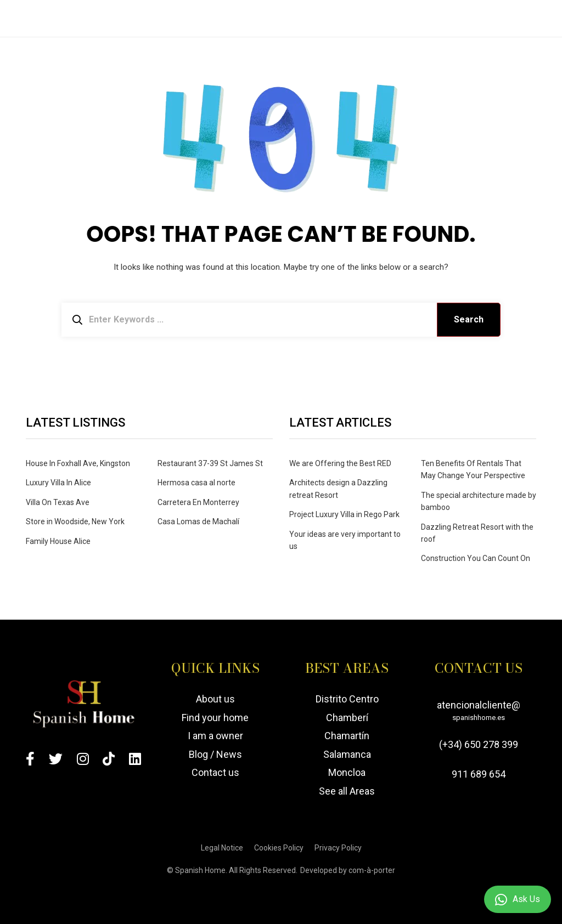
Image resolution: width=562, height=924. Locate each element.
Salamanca (347, 754)
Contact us (215, 772)
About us (215, 699)
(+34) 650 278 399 (479, 744)
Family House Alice (58, 541)
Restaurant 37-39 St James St (210, 463)
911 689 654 (479, 774)
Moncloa (347, 772)
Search (469, 319)
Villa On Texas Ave (58, 502)
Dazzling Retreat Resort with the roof (477, 533)
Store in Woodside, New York (75, 521)
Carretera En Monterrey (198, 502)
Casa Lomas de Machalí (198, 521)
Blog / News (215, 754)
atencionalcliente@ (479, 712)
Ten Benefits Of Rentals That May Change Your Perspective (473, 469)
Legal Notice (222, 848)
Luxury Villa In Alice (58, 483)
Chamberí (347, 718)
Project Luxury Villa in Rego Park (344, 514)
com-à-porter (372, 870)
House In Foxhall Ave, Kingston (78, 463)
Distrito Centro (347, 699)
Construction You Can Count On (476, 558)
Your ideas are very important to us (345, 540)
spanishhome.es (479, 718)
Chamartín (347, 736)
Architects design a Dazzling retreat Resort (338, 489)
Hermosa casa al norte (196, 483)
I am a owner (215, 736)
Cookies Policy (279, 848)
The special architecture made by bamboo (479, 501)
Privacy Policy (338, 848)
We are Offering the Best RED (340, 463)
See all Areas (347, 791)
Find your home (215, 718)
